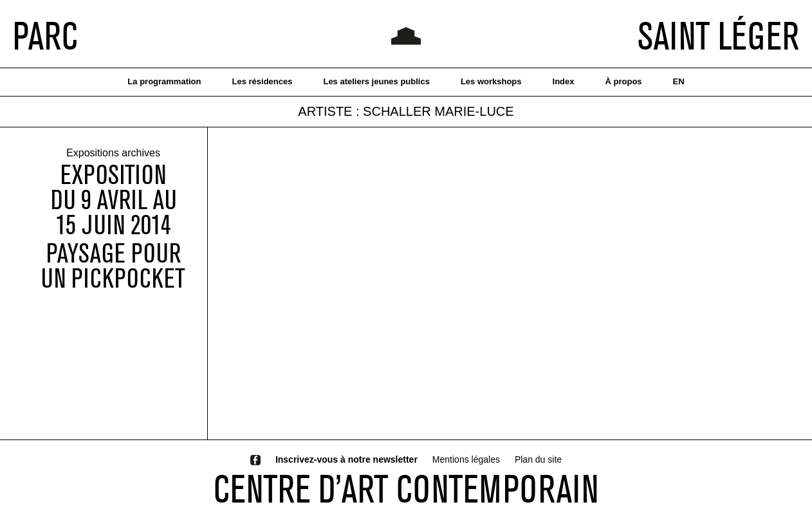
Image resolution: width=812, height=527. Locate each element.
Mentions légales (466, 459)
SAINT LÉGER (718, 35)
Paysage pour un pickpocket (113, 266)
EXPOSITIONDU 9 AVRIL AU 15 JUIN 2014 (114, 200)
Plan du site (538, 459)
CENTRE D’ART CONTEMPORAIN (406, 488)
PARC (45, 35)
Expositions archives (113, 153)
